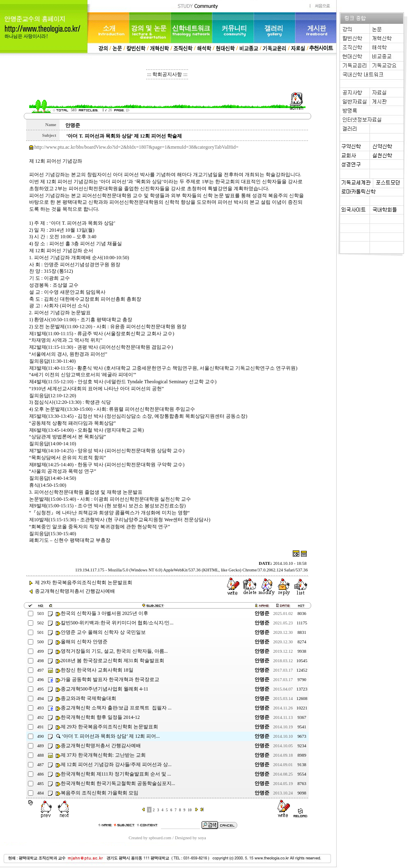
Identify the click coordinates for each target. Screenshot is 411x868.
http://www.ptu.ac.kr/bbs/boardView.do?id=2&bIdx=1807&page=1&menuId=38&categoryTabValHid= (137, 147)
